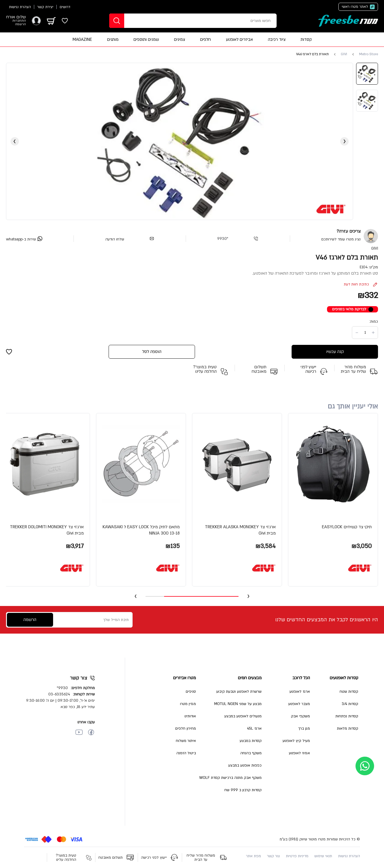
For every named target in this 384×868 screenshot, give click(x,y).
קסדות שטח (349, 692)
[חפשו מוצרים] (210, 21)
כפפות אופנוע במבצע (245, 765)
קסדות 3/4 (350, 704)
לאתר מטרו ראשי (355, 7)
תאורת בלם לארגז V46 (312, 54)
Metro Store (369, 54)
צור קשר (273, 856)
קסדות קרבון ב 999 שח (243, 790)
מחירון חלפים (186, 728)
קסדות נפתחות (347, 716)
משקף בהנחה (251, 753)
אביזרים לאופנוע (239, 39)
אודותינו (190, 716)
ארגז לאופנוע (300, 692)
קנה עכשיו (335, 352)
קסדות (306, 39)
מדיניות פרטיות (297, 856)
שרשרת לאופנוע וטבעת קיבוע (239, 692)
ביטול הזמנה (186, 753)
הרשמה (20, 24)
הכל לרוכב (301, 678)
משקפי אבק (300, 716)
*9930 (223, 239)
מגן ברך (304, 728)
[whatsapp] (24, 239)
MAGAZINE (82, 39)
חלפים (205, 39)
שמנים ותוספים (146, 39)
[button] (333, 500)
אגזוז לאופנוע (299, 753)
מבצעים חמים (250, 678)
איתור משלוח (186, 741)
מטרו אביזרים (184, 678)
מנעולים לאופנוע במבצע (243, 716)
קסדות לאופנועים (344, 678)
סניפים (191, 692)
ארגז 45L (254, 728)
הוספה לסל (152, 352)
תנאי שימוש (323, 856)
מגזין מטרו (188, 704)
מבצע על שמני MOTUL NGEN (238, 704)
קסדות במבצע (251, 741)
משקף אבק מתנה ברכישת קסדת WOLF (230, 778)
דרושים (65, 7)
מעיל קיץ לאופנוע (296, 741)
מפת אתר (253, 856)
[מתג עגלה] (51, 21)
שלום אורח (16, 17)
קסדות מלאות (348, 728)
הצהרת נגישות (20, 7)
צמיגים (180, 39)
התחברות (19, 21)
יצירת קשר (45, 7)
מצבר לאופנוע (299, 704)
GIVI (344, 54)
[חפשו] (117, 21)
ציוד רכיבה (277, 39)
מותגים (113, 39)
